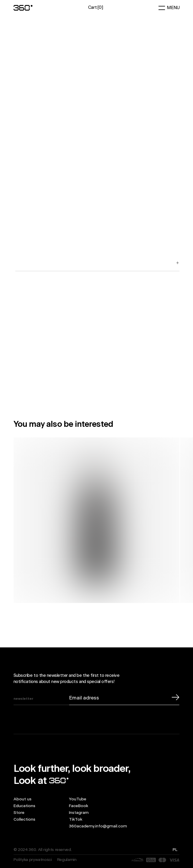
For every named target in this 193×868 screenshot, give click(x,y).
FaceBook (79, 806)
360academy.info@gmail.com (98, 826)
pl (175, 850)
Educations (24, 806)
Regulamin (67, 860)
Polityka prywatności (33, 860)
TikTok (76, 820)
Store (19, 813)
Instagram (79, 813)
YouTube (78, 799)
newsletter (23, 699)
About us (23, 799)
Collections (24, 820)
